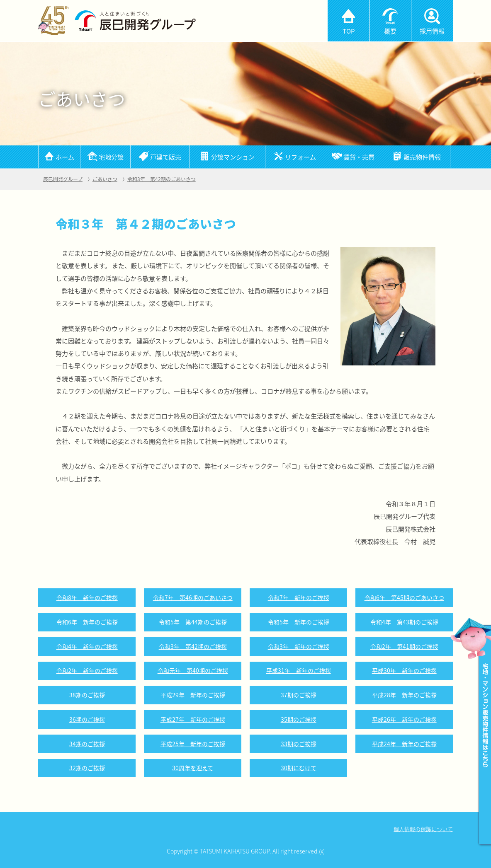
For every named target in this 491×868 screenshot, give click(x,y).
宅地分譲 (111, 157)
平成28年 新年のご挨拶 (404, 695)
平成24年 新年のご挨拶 (404, 744)
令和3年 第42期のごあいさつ (162, 179)
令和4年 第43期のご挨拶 (404, 622)
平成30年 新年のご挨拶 (404, 670)
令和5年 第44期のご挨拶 (193, 622)
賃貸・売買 (359, 157)
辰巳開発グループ (63, 179)
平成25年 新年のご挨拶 (193, 744)
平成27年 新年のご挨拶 (193, 719)
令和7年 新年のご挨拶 (299, 597)
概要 (390, 31)
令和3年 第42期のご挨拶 (193, 646)
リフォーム (300, 157)
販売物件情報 (422, 157)
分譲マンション (233, 157)
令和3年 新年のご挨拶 (299, 646)
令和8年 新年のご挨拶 (87, 597)
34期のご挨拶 (87, 744)
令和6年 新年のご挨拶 (87, 622)
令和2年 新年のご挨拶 (87, 670)
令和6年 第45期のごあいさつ (404, 597)
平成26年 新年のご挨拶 (404, 719)
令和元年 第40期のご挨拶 (193, 670)
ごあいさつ (105, 179)
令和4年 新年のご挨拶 (87, 646)
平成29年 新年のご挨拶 (193, 695)
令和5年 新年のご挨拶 (299, 622)
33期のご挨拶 (299, 744)
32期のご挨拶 (87, 768)
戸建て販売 (166, 157)
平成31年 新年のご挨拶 (299, 670)
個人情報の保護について (423, 829)
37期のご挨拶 (299, 695)
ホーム (65, 157)
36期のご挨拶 (87, 719)
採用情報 (432, 31)
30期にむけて (299, 768)
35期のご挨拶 (299, 719)
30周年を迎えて (193, 768)
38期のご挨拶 (87, 695)
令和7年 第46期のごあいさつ (193, 597)
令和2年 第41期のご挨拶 (404, 646)
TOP (349, 31)
